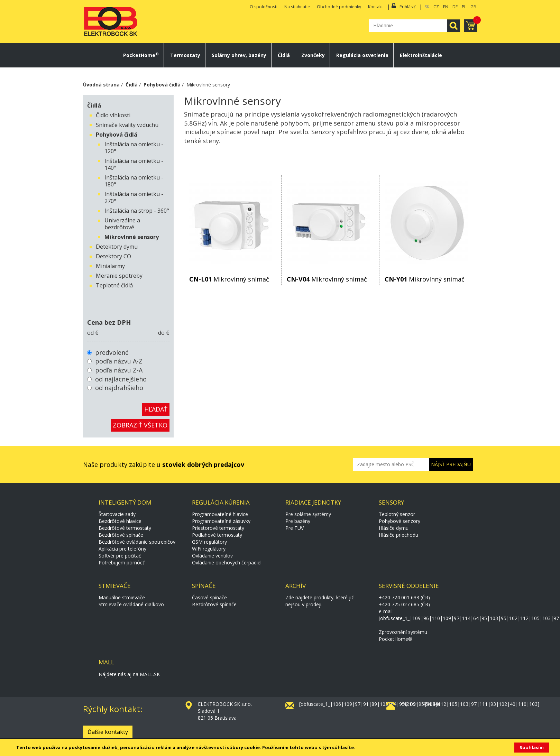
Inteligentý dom (125, 502)
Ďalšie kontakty (108, 732)
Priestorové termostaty (218, 528)
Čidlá (284, 55)
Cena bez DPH (109, 322)
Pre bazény (298, 521)
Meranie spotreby (119, 276)
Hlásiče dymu (394, 528)
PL (464, 7)
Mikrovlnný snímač (229, 279)
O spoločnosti (264, 7)
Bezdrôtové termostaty (125, 528)
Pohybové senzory (400, 521)
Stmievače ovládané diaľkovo (131, 604)
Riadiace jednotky (313, 502)
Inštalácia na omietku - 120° (134, 148)
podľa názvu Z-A (119, 370)
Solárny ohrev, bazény (239, 55)
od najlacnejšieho (121, 379)
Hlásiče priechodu (398, 535)
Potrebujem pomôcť (121, 563)
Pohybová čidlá (162, 85)
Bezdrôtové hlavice (120, 521)
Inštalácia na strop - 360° (137, 211)
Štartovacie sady (117, 514)
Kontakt (375, 7)
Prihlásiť (407, 7)
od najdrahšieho (119, 388)
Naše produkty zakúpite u (164, 464)
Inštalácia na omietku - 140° (134, 164)
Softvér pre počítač (120, 556)
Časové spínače (209, 597)
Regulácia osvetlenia (362, 55)
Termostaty (185, 55)
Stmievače (115, 586)
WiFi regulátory (209, 549)
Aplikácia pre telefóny (122, 549)
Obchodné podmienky (339, 7)
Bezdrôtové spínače (121, 535)
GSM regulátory (209, 542)
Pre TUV (295, 528)
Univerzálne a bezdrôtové (122, 224)
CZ (436, 7)
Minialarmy (110, 266)
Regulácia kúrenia (221, 502)
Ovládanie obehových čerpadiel (227, 563)
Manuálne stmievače (122, 597)
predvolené (112, 352)
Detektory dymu (117, 247)
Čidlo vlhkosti (113, 115)
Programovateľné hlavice (220, 514)
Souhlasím (532, 747)
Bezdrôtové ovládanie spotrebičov (137, 542)
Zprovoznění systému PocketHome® (403, 635)
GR (473, 7)
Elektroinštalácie (421, 55)
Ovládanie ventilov (212, 556)
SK (427, 7)
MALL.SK (150, 674)
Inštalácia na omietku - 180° (134, 181)
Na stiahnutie (297, 7)
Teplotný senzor (397, 514)
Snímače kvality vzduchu (127, 125)
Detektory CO (113, 256)
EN (446, 7)
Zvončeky (313, 55)
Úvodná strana (101, 85)
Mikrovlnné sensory (208, 85)
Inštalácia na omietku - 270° (134, 197)
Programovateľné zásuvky (221, 521)
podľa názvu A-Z (119, 361)
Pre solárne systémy (308, 514)
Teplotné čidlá (114, 285)
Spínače (204, 586)
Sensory (391, 502)
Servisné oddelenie (409, 586)
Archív (296, 586)
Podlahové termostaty (217, 535)
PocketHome (141, 55)
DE (455, 7)
